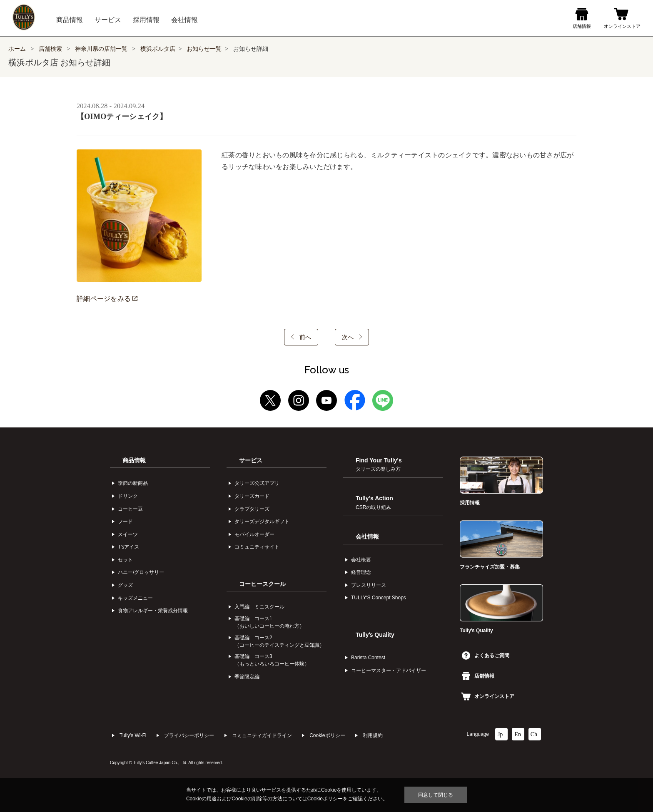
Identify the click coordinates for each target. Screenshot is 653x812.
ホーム (17, 49)
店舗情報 (478, 676)
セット (125, 560)
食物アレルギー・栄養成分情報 (153, 611)
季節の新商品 (133, 483)
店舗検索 (50, 49)
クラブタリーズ (252, 509)
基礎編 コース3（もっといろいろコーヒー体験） (272, 660)
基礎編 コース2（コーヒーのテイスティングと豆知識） (279, 641)
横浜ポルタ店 (158, 49)
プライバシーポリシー (189, 735)
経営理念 (361, 572)
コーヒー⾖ (130, 509)
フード (125, 521)
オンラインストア (488, 696)
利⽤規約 (373, 735)
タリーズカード (252, 496)
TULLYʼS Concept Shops (379, 598)
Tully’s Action (374, 502)
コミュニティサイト (257, 547)
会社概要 (361, 560)
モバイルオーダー (254, 534)
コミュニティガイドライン (262, 735)
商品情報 (134, 460)
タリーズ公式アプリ (257, 483)
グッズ (125, 585)
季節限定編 (247, 677)
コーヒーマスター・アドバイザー (389, 670)
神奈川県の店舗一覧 (102, 49)
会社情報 (367, 536)
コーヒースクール (262, 584)
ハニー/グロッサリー (141, 572)
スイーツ (128, 534)
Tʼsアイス (128, 547)
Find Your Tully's (379, 464)
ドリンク (128, 496)
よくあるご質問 (486, 656)
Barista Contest (368, 658)
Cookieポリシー (327, 735)
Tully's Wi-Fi (133, 735)
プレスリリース (369, 585)
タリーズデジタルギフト (262, 521)
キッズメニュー (135, 598)
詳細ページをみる (107, 299)
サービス (251, 460)
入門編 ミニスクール (259, 607)
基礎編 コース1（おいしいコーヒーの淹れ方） (269, 622)
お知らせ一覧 (204, 49)
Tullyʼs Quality (375, 635)
